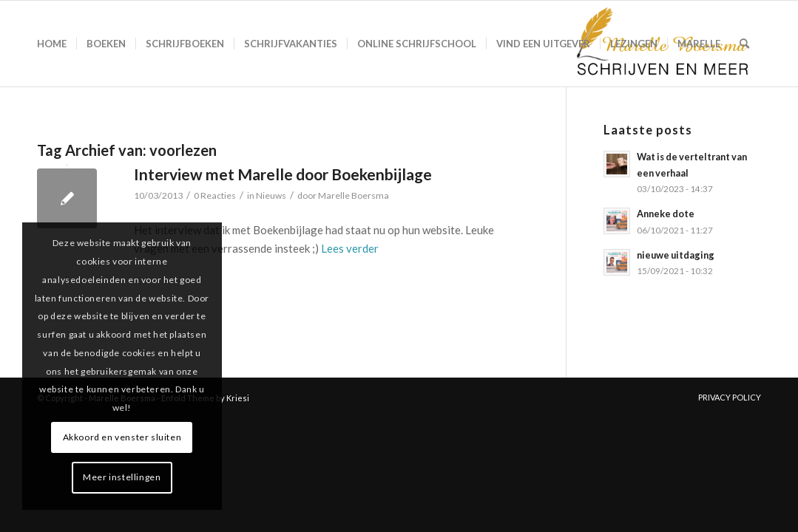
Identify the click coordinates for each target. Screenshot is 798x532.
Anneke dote (666, 214)
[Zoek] (744, 44)
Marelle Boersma (354, 195)
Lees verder (350, 248)
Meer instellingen (122, 477)
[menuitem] (52, 44)
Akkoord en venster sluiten (122, 437)
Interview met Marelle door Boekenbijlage (283, 174)
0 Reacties (215, 195)
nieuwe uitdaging (676, 255)
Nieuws (271, 195)
